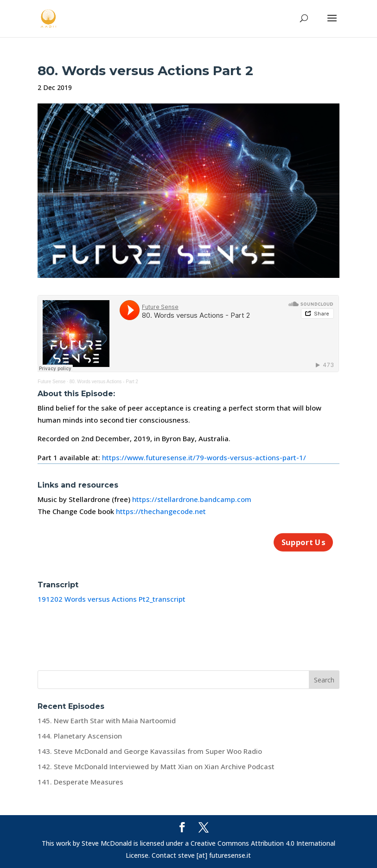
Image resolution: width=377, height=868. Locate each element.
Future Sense (51, 382)
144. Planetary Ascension (80, 736)
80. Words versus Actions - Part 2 (104, 382)
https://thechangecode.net (161, 511)
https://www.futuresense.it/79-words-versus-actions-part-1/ (204, 457)
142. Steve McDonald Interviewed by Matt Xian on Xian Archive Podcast (156, 766)
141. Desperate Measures (80, 782)
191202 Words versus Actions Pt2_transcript (112, 599)
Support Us (303, 542)
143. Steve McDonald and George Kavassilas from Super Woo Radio (150, 751)
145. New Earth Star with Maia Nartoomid (107, 720)
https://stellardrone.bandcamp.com (192, 499)
